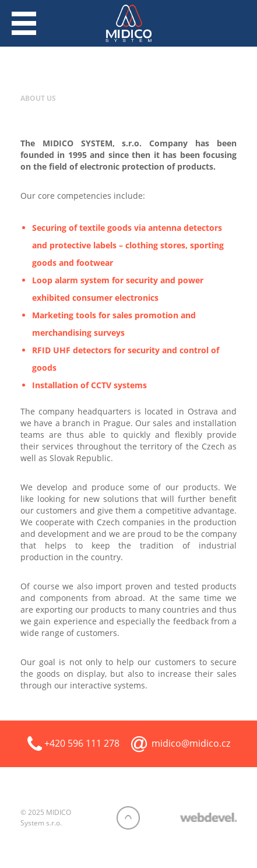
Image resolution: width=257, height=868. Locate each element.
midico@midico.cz (191, 743)
